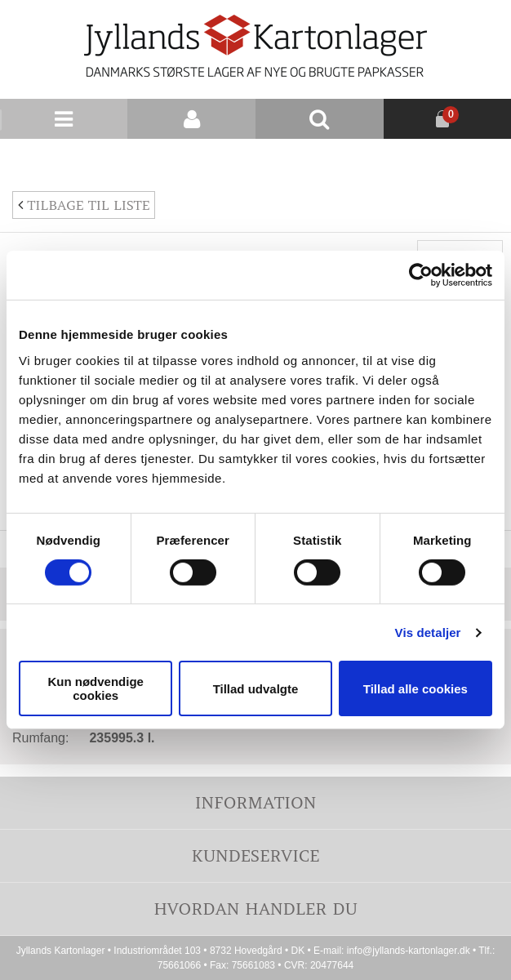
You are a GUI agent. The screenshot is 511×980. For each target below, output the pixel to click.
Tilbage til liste (84, 205)
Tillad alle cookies (415, 689)
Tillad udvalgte (256, 689)
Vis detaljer (428, 633)
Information (255, 802)
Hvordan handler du (255, 909)
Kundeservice (255, 855)
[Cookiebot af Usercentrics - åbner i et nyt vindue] (421, 275)
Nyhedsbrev (472, 158)
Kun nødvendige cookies (96, 688)
